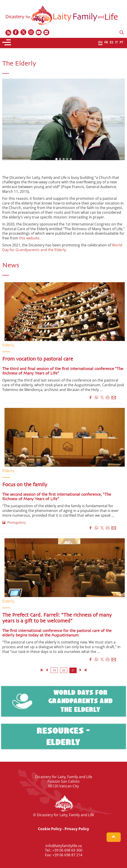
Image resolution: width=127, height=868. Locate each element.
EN (100, 42)
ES (111, 42)
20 (64, 670)
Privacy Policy (77, 829)
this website (29, 238)
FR (106, 42)
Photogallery (14, 522)
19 (54, 670)
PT (121, 42)
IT (116, 42)
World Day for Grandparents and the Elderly (62, 247)
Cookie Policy (50, 829)
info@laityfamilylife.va (64, 846)
